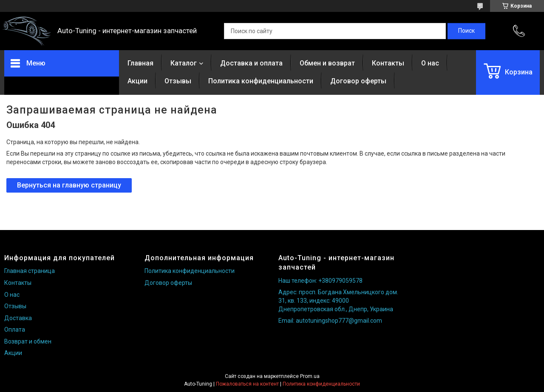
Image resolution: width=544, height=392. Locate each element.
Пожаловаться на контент (247, 384)
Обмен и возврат (327, 63)
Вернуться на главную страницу (69, 185)
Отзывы (178, 81)
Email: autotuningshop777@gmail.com (330, 321)
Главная (140, 63)
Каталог (184, 63)
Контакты (388, 63)
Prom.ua (310, 376)
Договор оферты (358, 81)
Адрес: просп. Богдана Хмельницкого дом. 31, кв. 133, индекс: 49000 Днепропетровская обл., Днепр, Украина (338, 300)
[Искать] (466, 31)
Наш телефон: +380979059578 (320, 281)
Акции (137, 81)
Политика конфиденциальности (261, 81)
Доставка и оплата (251, 63)
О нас (430, 63)
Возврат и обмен (28, 341)
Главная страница (30, 271)
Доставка (18, 318)
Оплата (15, 330)
